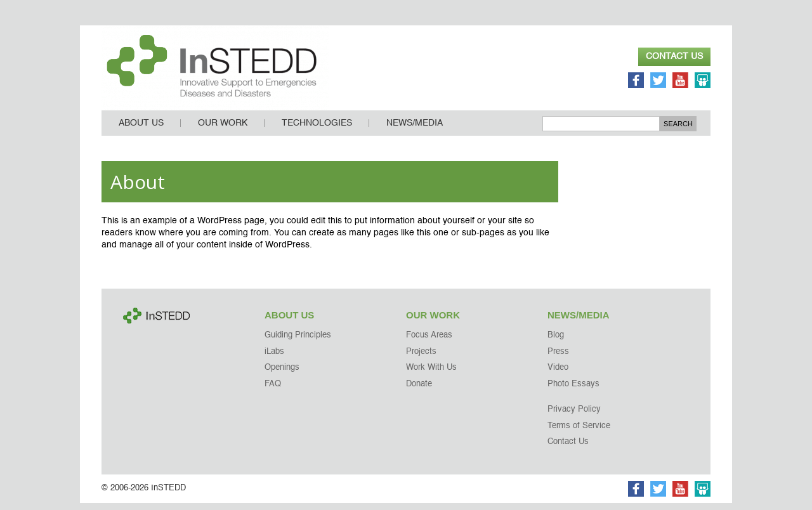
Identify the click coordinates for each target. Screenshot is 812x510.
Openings (282, 375)
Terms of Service (579, 433)
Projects (421, 359)
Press (558, 359)
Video (558, 375)
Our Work (223, 130)
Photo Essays (573, 391)
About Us (141, 130)
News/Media (415, 130)
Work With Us (431, 375)
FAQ (273, 391)
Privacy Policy (574, 416)
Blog (556, 342)
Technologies (317, 130)
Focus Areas (429, 342)
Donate (419, 391)
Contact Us (674, 56)
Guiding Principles (298, 342)
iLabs (274, 359)
